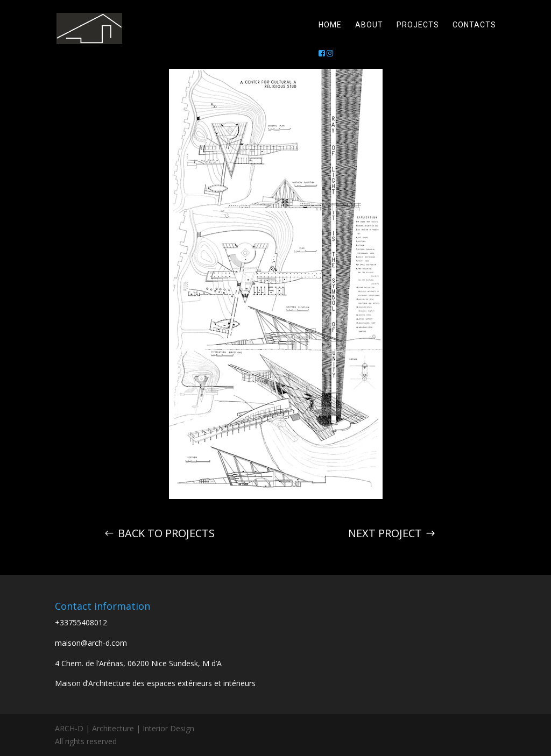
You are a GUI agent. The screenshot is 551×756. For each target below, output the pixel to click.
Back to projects (166, 533)
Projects (418, 25)
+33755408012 (81, 622)
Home (330, 25)
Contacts (474, 25)
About (369, 25)
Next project (385, 533)
